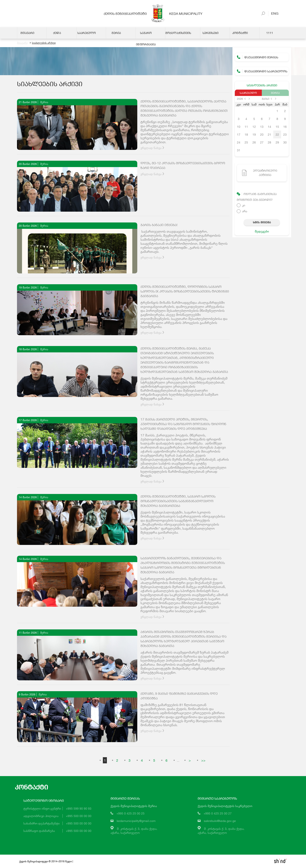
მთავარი (22, 43)
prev (245, 99)
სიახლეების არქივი (43, 43)
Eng (273, 13)
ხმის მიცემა (262, 222)
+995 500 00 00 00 (79, 816)
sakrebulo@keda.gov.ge (220, 821)
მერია (275, 93)
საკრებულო (248, 93)
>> (203, 760)
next (249, 99)
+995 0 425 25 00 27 (218, 814)
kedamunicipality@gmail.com (136, 821)
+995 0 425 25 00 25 (130, 814)
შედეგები (262, 231)
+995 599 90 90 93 (79, 808)
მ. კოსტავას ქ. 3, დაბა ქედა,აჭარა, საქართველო (134, 831)
